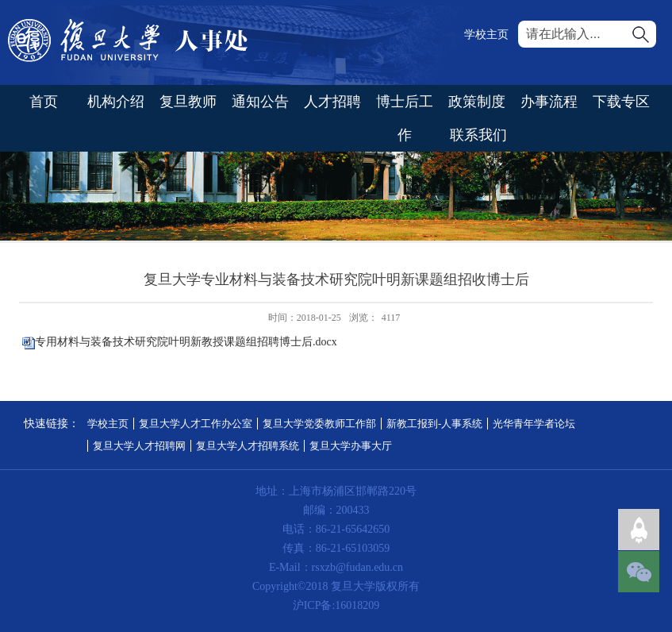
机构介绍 (116, 102)
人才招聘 (332, 102)
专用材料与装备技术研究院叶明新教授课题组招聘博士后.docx (186, 342)
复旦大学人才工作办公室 (196, 424)
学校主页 (486, 35)
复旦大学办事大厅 (351, 446)
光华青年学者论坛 (534, 424)
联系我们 (478, 135)
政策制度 (477, 102)
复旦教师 (188, 102)
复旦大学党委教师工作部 (319, 424)
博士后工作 (405, 118)
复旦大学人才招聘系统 (248, 446)
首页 (44, 102)
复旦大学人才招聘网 (139, 446)
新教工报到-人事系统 (434, 424)
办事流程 (549, 102)
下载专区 (621, 102)
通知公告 (260, 102)
